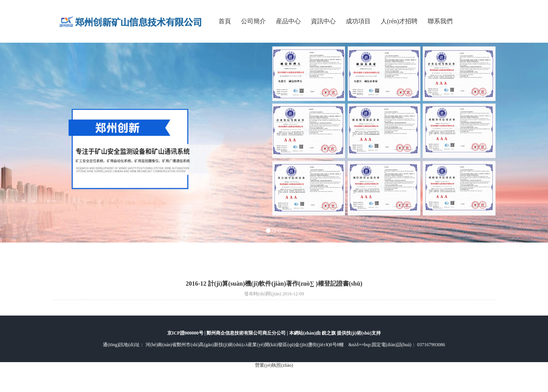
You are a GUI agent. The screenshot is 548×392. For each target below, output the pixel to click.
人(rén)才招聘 (399, 21)
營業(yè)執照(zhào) (274, 365)
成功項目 (358, 21)
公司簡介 (253, 21)
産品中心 (288, 21)
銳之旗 (329, 333)
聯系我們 (440, 21)
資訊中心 (323, 21)
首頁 (225, 21)
